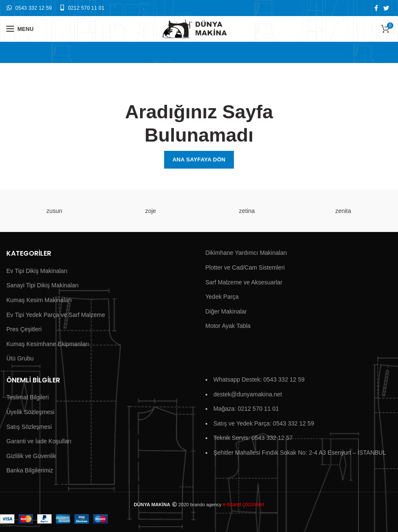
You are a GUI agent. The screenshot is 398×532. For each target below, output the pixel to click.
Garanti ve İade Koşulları (39, 441)
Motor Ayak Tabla (228, 326)
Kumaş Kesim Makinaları (39, 300)
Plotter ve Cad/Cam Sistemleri (245, 267)
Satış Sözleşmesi (29, 427)
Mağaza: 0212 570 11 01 (246, 409)
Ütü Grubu (20, 358)
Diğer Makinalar (226, 311)
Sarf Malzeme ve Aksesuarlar (244, 282)
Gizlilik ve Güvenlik (31, 456)
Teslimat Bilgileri (27, 397)
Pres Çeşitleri (24, 329)
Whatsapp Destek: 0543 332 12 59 (259, 379)
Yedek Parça (222, 297)
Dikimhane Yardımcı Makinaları (246, 253)
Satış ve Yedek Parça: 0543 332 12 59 (264, 423)
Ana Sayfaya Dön (199, 160)
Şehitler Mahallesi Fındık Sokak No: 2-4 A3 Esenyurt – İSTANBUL (300, 453)
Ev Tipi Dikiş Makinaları (37, 271)
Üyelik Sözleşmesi (30, 412)
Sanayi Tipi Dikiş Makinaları (43, 285)
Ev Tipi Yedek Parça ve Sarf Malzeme (56, 315)
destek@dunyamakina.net (248, 394)
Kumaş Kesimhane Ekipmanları (48, 344)
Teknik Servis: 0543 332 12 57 (253, 438)
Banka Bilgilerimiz (30, 470)
